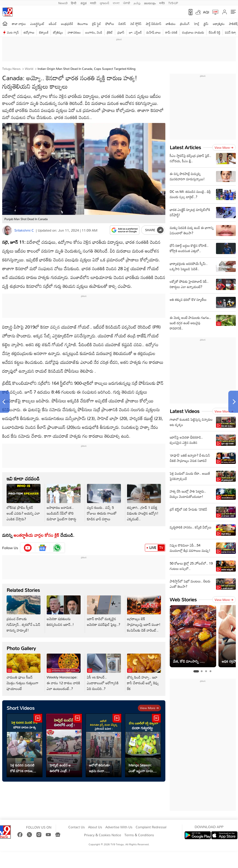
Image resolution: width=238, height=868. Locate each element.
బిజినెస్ (122, 24)
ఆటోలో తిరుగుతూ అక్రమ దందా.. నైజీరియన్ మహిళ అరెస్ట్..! (100, 768)
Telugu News (11, 69)
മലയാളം (150, 3)
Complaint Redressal (151, 827)
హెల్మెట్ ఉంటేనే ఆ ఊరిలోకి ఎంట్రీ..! (60, 768)
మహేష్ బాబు (154, 32)
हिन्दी (74, 3)
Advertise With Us (119, 827)
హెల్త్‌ (197, 24)
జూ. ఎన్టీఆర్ (135, 32)
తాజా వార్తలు (19, 24)
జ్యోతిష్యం (58, 32)
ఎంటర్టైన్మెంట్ (37, 24)
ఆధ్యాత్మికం (219, 24)
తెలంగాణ (83, 24)
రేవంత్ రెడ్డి (215, 32)
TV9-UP (173, 3)
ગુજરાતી (104, 3)
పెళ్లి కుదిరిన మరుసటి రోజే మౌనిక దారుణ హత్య (22, 768)
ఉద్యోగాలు (29, 32)
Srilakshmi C (24, 230)
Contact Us (77, 827)
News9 (63, 3)
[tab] (196, 671)
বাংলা (116, 3)
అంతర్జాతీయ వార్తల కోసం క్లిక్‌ (36, 535)
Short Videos (21, 708)
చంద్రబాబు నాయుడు (193, 32)
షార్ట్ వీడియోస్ (154, 24)
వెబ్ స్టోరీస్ (136, 24)
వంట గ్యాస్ (13, 32)
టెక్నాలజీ (44, 32)
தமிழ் (137, 3)
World (29, 69)
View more (149, 708)
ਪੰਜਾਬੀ (127, 3)
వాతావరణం (74, 32)
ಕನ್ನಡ (84, 3)
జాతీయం (171, 24)
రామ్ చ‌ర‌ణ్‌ (171, 32)
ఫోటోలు (110, 24)
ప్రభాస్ (121, 32)
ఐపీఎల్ (53, 24)
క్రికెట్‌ (110, 32)
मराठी (93, 3)
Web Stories (183, 599)
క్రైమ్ (206, 24)
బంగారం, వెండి (94, 32)
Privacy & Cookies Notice (103, 835)
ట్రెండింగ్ (185, 24)
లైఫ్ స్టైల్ (97, 24)
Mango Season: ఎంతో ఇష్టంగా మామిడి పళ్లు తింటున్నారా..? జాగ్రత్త (142, 768)
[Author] (7, 230)
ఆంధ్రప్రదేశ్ (67, 24)
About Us (95, 827)
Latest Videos (185, 411)
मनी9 (162, 3)
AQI (206, 12)
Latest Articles (185, 147)
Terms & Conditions (139, 835)
